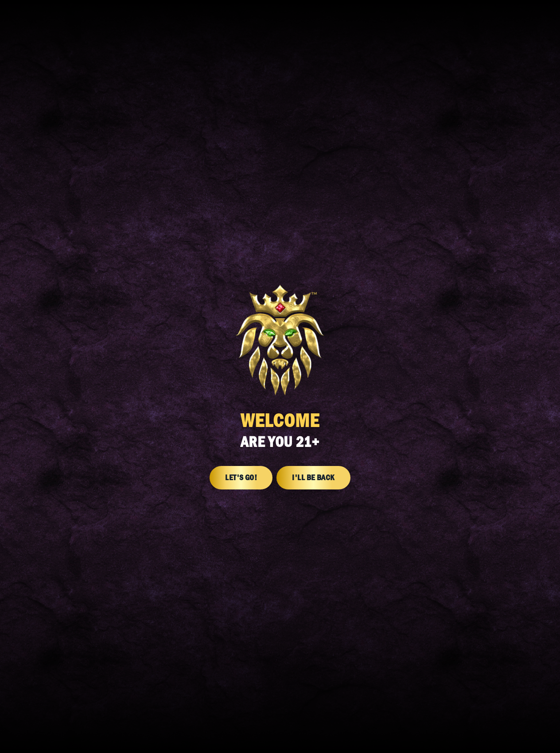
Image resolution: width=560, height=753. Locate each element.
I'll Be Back (313, 477)
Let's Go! (241, 477)
